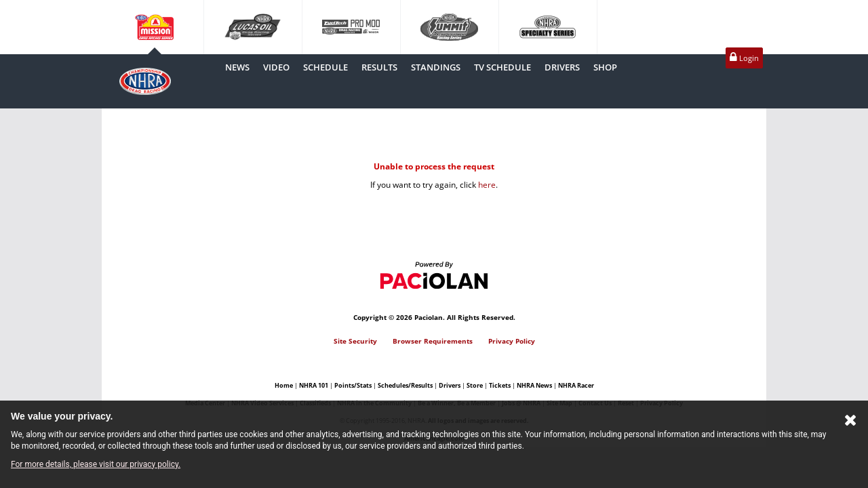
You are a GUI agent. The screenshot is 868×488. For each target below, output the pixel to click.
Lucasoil (253, 27)
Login (744, 57)
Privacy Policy (512, 341)
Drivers (450, 385)
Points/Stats (353, 385)
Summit (449, 27)
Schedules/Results (405, 385)
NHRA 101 (314, 385)
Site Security (355, 341)
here (487, 185)
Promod (351, 27)
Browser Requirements (433, 341)
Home (284, 385)
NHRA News (534, 385)
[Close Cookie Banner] (851, 423)
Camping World (154, 27)
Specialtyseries (548, 27)
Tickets (500, 385)
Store (475, 385)
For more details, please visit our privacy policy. (96, 464)
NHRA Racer (576, 385)
